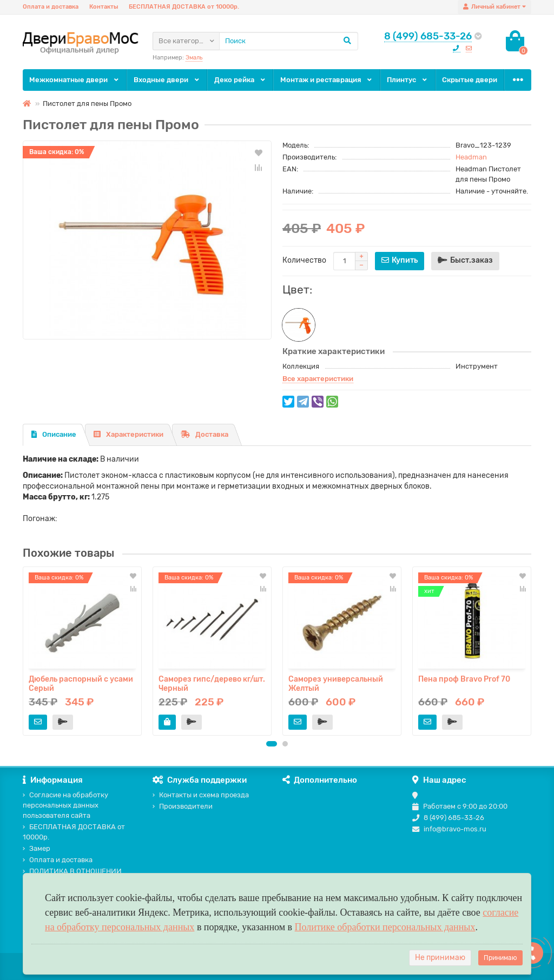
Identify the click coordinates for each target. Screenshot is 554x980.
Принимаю (500, 958)
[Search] (289, 41)
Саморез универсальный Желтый (336, 683)
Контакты (104, 7)
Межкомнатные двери (75, 80)
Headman (471, 157)
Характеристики (128, 434)
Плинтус (408, 80)
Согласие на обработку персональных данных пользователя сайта (65, 805)
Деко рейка (240, 80)
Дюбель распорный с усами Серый (81, 683)
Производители (183, 806)
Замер (37, 848)
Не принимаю (440, 958)
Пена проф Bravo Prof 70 (464, 679)
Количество (304, 260)
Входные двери (167, 80)
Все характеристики (318, 379)
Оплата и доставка (51, 7)
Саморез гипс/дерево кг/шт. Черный (212, 683)
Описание (54, 434)
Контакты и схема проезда (201, 795)
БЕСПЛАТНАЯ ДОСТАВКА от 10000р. (184, 7)
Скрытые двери (470, 80)
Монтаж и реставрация (327, 80)
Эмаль (194, 58)
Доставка (205, 434)
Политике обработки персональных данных (385, 927)
